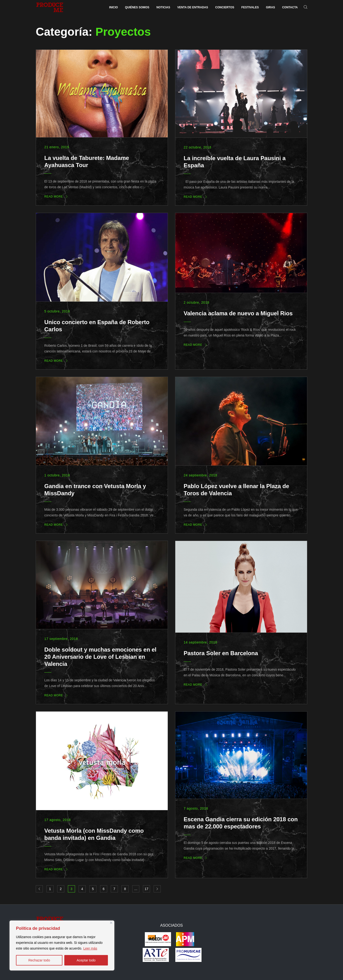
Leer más (90, 948)
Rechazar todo (39, 960)
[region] (62, 945)
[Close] (111, 923)
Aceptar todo (86, 960)
